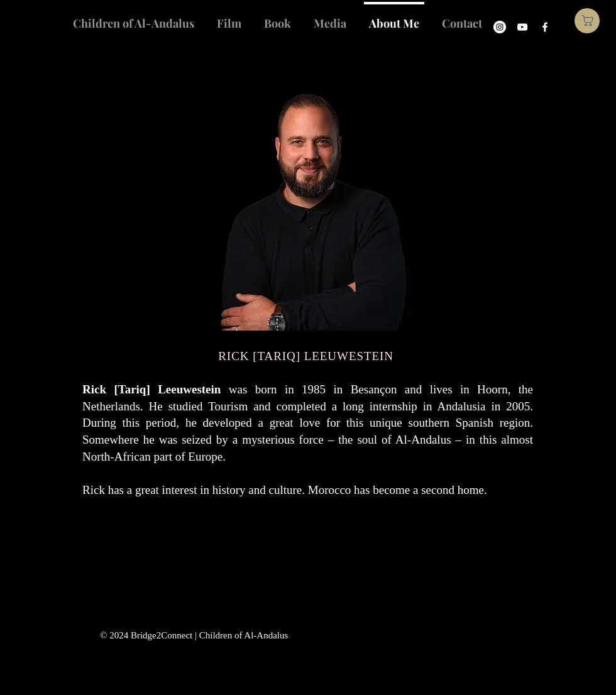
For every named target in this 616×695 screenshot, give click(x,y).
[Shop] (587, 21)
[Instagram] (500, 27)
